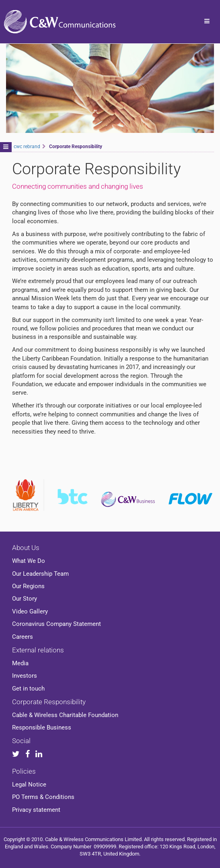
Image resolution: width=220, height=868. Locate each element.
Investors (25, 676)
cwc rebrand (27, 147)
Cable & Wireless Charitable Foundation (65, 715)
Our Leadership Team (40, 574)
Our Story (25, 599)
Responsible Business (42, 727)
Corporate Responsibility (49, 702)
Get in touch (28, 689)
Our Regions (28, 586)
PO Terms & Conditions (43, 797)
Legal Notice (29, 784)
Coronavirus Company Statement (57, 624)
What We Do (29, 561)
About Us (26, 548)
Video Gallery (30, 611)
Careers (23, 637)
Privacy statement (36, 810)
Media (20, 663)
